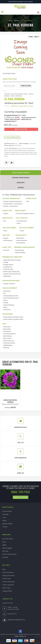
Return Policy (6, 587)
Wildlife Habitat (8, 344)
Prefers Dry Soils (8, 268)
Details (17, 117)
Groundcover (7, 331)
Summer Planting (20, 252)
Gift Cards (5, 550)
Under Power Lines (9, 340)
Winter (5, 306)
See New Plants (7, 511)
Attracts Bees (20, 237)
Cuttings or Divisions (9, 283)
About (4, 541)
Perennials (5, 514)
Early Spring (7, 290)
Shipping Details (7, 590)
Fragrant (6, 213)
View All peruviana (16, 95)
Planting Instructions (9, 575)
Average (6, 261)
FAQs (4, 568)
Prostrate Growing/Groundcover (25, 213)
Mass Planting (7, 335)
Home (10, 20)
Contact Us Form (8, 602)
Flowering (6, 347)
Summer (6, 302)
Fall (4, 292)
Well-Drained (7, 275)
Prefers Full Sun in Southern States (13, 318)
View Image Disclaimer (9, 73)
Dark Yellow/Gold (22, 220)
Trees (4, 517)
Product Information (9, 581)
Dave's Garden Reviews (9, 553)
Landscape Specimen (10, 333)
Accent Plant (7, 326)
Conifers (5, 526)
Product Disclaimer (8, 584)
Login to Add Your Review (26, 105)
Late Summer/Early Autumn (11, 297)
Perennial (6, 249)
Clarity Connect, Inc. (20, 635)
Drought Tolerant (8, 264)
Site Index (5, 556)
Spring (5, 299)
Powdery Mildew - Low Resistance (13, 203)
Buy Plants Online (8, 538)
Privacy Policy (6, 578)
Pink (28, 201)
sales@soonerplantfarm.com (16, 619)
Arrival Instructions (8, 572)
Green (19, 222)
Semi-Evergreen (8, 240)
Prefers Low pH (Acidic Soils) (11, 271)
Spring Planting (19, 249)
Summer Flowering (9, 304)
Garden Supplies (7, 547)
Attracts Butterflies (22, 240)
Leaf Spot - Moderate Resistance (13, 201)
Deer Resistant (21, 242)
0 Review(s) (15, 105)
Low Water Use (8, 266)
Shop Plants (17, 20)
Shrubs (4, 520)
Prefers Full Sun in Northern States (13, 316)
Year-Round (7, 309)
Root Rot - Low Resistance (11, 205)
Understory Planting (9, 342)
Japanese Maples (7, 523)
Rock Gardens (7, 337)
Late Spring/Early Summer (11, 295)
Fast (5, 220)
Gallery (4, 544)
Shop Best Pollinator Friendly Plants (16, 93)
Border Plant (7, 328)
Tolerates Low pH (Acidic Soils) (12, 273)
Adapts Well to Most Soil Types (12, 259)
